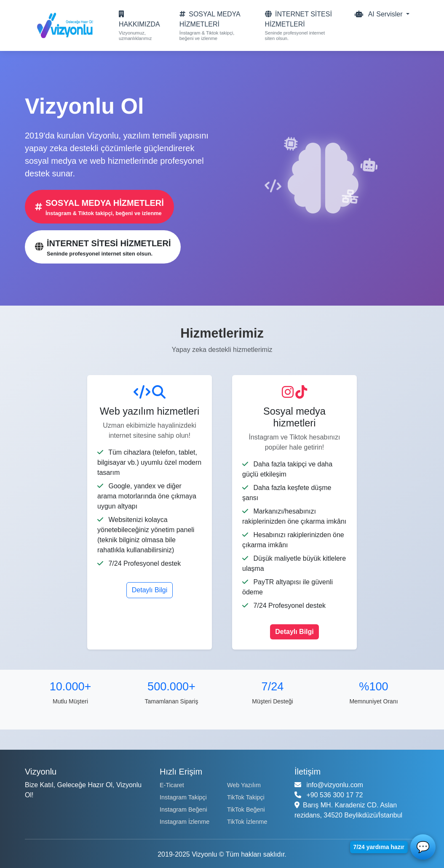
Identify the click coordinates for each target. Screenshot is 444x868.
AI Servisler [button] (380, 14)
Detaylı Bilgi (150, 590)
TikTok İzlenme (247, 822)
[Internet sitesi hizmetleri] (300, 25)
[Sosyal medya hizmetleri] (213, 25)
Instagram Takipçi (183, 797)
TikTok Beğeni (246, 809)
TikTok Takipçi (246, 797)
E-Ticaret (172, 785)
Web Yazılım (244, 785)
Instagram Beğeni (183, 809)
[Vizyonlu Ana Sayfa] (63, 25)
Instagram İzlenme (185, 822)
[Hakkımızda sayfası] (139, 25)
